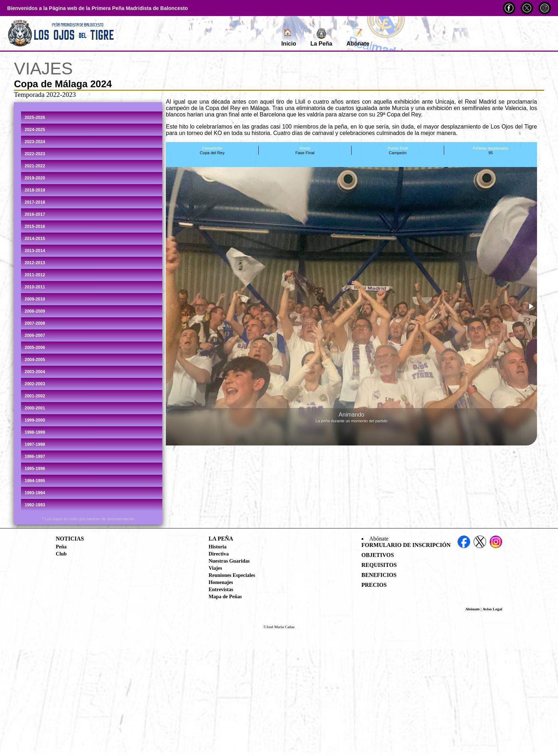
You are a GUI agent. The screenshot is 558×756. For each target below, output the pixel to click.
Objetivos (378, 555)
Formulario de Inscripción (406, 545)
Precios (374, 585)
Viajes (215, 568)
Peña (61, 547)
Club (61, 554)
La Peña (321, 37)
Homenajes (221, 582)
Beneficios (379, 575)
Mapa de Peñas (225, 596)
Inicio (289, 37)
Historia (217, 547)
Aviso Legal (492, 609)
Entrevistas (221, 589)
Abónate (358, 37)
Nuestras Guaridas (229, 561)
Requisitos (379, 565)
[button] (531, 306)
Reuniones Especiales (232, 575)
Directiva (219, 554)
